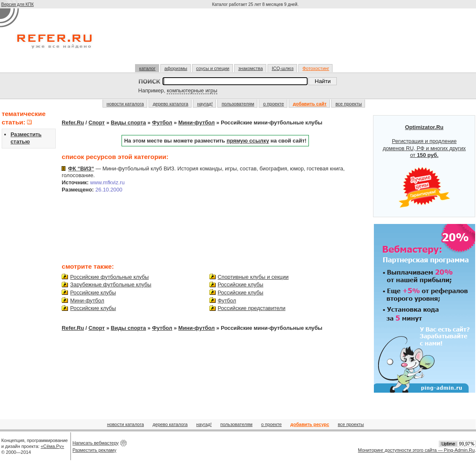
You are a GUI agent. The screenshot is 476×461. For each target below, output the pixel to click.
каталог (147, 68)
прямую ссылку (248, 141)
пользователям (238, 104)
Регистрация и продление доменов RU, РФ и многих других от (424, 166)
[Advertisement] (256, 40)
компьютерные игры (192, 90)
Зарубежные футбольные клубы (111, 284)
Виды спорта (128, 123)
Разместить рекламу (95, 450)
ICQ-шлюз (283, 68)
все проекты (349, 104)
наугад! (205, 104)
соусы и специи (213, 68)
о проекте (273, 104)
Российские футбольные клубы (109, 277)
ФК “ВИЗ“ (81, 168)
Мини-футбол (196, 123)
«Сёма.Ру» (53, 446)
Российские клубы (93, 293)
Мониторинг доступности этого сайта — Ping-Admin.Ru (416, 450)
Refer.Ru (73, 123)
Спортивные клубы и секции (253, 277)
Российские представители (252, 308)
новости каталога (125, 104)
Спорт (97, 123)
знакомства (251, 68)
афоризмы (176, 68)
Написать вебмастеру (96, 443)
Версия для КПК (18, 4)
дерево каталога (170, 104)
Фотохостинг (316, 68)
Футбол (162, 123)
